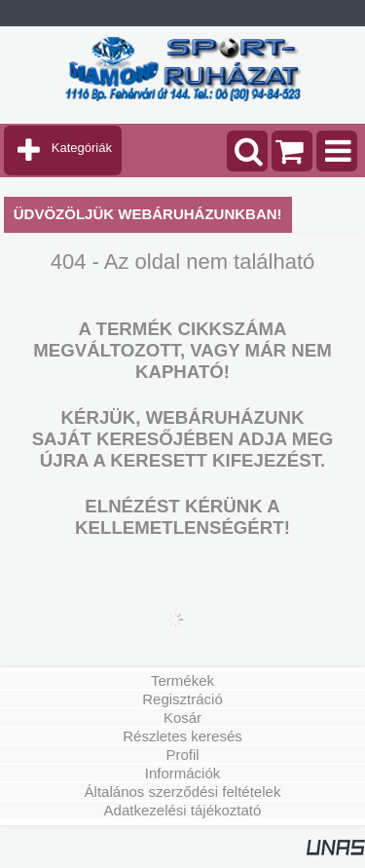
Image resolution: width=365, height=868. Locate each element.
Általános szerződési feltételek (183, 792)
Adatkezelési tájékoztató (183, 810)
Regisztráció (182, 699)
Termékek (182, 680)
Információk (183, 773)
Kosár (182, 717)
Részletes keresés (182, 736)
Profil (182, 755)
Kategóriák (82, 148)
